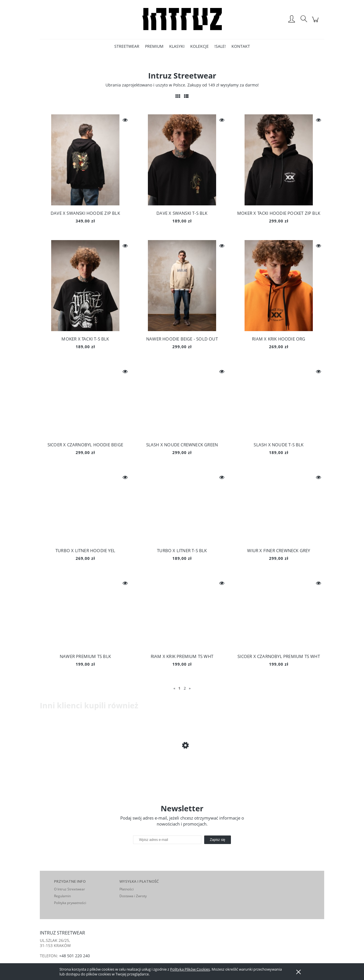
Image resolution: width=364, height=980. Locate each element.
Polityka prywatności (70, 903)
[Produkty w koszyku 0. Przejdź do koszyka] (316, 22)
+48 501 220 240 (75, 956)
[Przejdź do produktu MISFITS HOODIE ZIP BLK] (85, 767)
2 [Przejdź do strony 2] (185, 688)
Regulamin (62, 896)
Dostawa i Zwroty (133, 896)
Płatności (127, 889)
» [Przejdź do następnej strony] (190, 688)
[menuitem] (127, 46)
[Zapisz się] (218, 840)
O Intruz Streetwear (70, 889)
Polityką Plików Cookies (190, 969)
